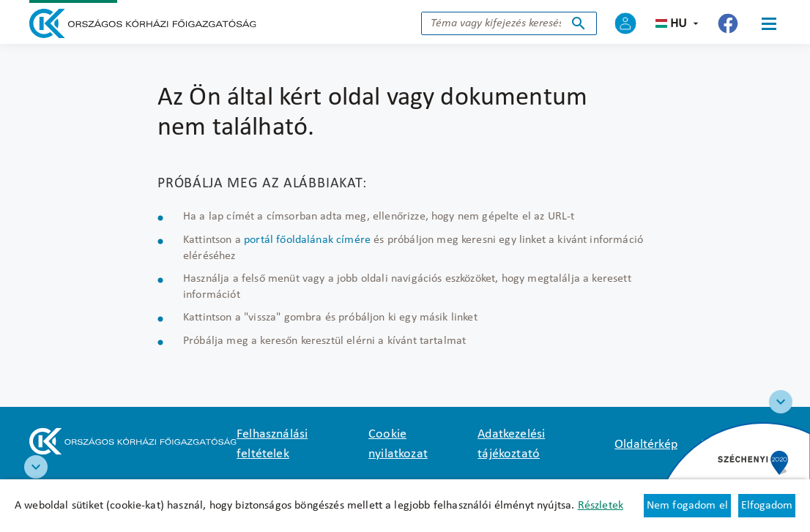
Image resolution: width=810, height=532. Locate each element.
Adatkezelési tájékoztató (511, 444)
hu (679, 24)
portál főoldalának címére (307, 240)
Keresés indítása (579, 23)
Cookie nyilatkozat (398, 444)
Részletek (601, 506)
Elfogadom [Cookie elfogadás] (767, 506)
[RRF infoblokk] (36, 467)
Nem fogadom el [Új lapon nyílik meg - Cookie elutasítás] (687, 506)
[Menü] (769, 23)
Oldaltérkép (646, 445)
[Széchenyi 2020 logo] (781, 402)
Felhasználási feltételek (272, 444)
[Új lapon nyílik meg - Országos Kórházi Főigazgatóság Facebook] (728, 23)
